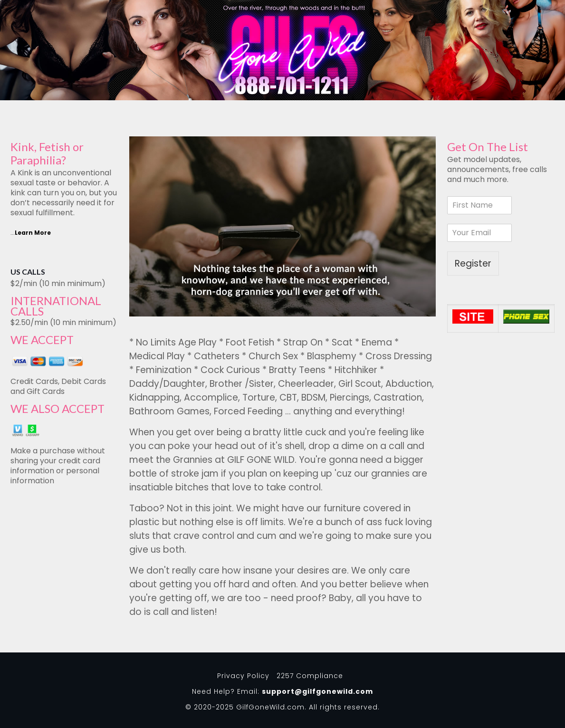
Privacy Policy (243, 676)
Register (473, 263)
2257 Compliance (310, 676)
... (31, 233)
